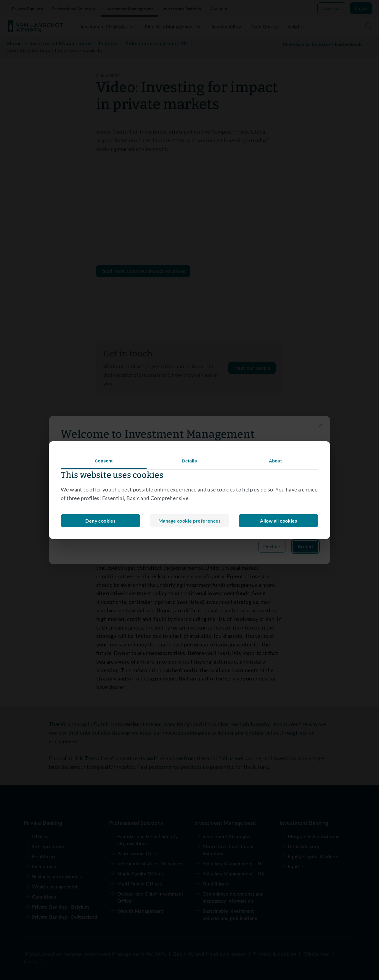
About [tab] (275, 461)
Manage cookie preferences (100, 520)
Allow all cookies (278, 520)
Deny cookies (189, 520)
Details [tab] (189, 461)
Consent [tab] (104, 461)
